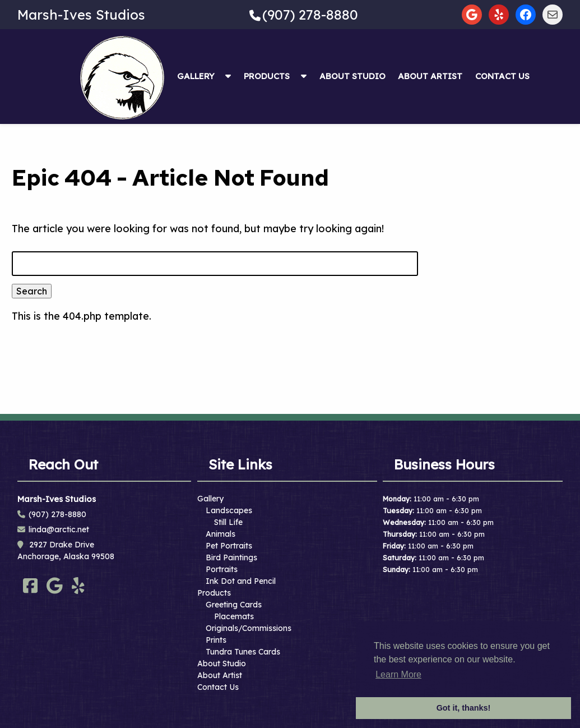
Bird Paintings (231, 557)
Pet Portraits (229, 546)
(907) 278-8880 (310, 15)
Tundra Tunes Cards (243, 652)
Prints (216, 640)
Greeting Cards (234, 605)
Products (267, 76)
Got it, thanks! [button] (464, 708)
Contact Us (502, 76)
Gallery (196, 76)
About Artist (430, 76)
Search (32, 291)
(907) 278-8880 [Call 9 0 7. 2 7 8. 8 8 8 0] (57, 514)
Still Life (228, 522)
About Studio (352, 76)
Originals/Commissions (249, 628)
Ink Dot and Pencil (241, 581)
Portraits (222, 569)
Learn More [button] (398, 674)
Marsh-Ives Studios (81, 15)
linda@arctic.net (59, 529)
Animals (221, 534)
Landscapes (229, 510)
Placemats (234, 616)
